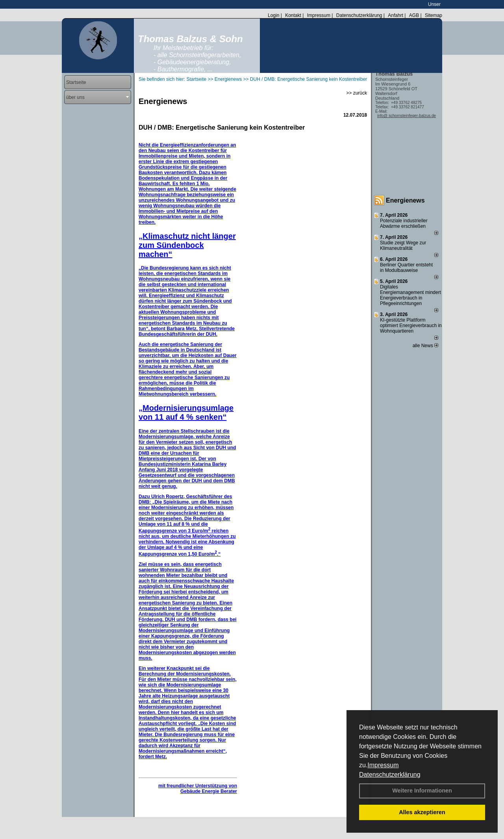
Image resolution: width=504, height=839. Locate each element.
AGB (414, 15)
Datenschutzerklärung (390, 775)
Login (273, 15)
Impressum (383, 765)
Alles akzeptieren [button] (422, 812)
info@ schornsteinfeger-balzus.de (407, 116)
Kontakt (293, 15)
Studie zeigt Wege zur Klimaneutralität (403, 246)
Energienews (405, 200)
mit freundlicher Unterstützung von (198, 786)
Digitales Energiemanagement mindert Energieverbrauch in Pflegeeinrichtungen (410, 295)
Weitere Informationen (422, 791)
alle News (425, 346)
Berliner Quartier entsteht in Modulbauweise (406, 268)
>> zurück (357, 93)
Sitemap (434, 15)
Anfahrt (396, 15)
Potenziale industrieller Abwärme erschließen (404, 223)
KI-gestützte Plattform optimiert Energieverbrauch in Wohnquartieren (411, 326)
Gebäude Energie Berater (209, 791)
